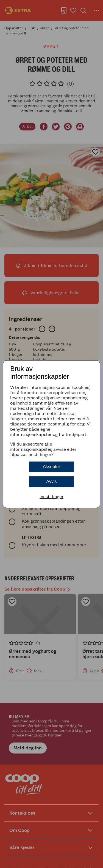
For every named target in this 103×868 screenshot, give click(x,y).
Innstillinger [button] (51, 497)
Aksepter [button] (51, 467)
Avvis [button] (52, 481)
